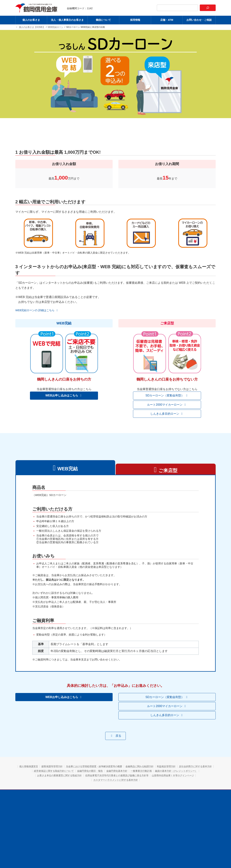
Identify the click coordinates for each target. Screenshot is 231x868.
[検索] (208, 8)
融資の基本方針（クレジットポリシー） (52, 787)
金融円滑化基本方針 (163, 782)
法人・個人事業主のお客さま (85, 804)
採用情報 (131, 804)
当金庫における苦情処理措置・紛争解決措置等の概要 (112, 778)
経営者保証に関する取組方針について (91, 782)
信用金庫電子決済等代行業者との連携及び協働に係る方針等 (168, 787)
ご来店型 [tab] (168, 471)
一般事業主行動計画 (191, 782)
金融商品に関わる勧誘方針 (163, 778)
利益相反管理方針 (193, 778)
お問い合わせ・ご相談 (172, 804)
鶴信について (113, 804)
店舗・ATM (148, 804)
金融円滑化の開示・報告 (132, 782)
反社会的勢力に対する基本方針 (47, 782)
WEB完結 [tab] (68, 469)
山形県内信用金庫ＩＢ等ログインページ (89, 791)
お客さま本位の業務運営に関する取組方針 (104, 787)
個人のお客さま (56, 804)
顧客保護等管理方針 (65, 778)
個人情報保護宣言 (38, 778)
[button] (39, 311)
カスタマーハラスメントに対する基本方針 (141, 791)
